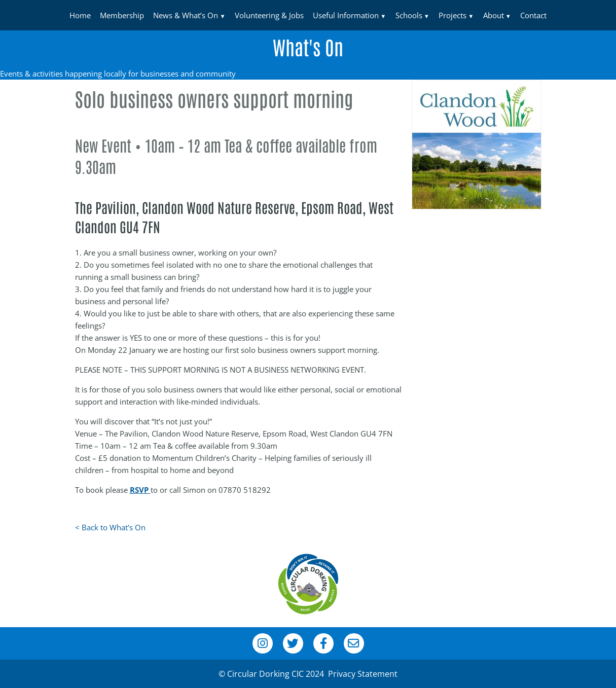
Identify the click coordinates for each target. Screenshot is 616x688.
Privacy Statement (363, 674)
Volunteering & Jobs (269, 15)
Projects (452, 15)
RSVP (139, 490)
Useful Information (346, 15)
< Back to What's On (110, 527)
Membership (122, 15)
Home (80, 15)
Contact (533, 15)
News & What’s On (186, 15)
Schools (409, 15)
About (494, 15)
